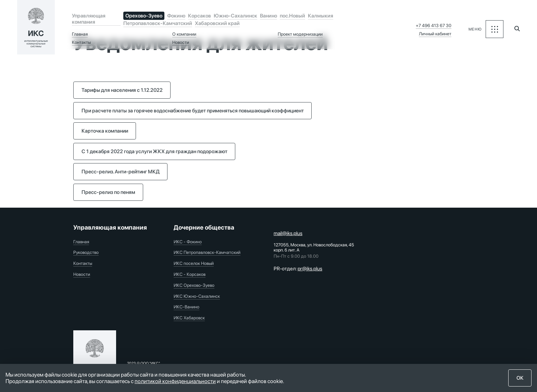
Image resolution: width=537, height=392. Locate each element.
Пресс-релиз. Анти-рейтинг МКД (121, 172)
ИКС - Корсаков (190, 274)
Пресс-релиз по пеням (108, 192)
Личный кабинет (435, 34)
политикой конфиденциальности (175, 381)
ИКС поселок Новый (194, 263)
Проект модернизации (300, 34)
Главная (80, 34)
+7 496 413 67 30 (434, 26)
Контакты (81, 42)
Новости (181, 42)
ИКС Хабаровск (189, 318)
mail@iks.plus (288, 233)
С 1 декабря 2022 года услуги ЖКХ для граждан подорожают (154, 151)
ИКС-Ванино (186, 307)
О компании (184, 34)
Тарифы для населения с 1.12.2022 (122, 90)
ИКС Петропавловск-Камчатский (207, 252)
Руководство (86, 252)
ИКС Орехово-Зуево (194, 285)
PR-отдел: (298, 269)
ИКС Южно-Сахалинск (197, 296)
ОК (520, 378)
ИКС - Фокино (188, 242)
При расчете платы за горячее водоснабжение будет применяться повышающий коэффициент (193, 111)
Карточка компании (105, 131)
